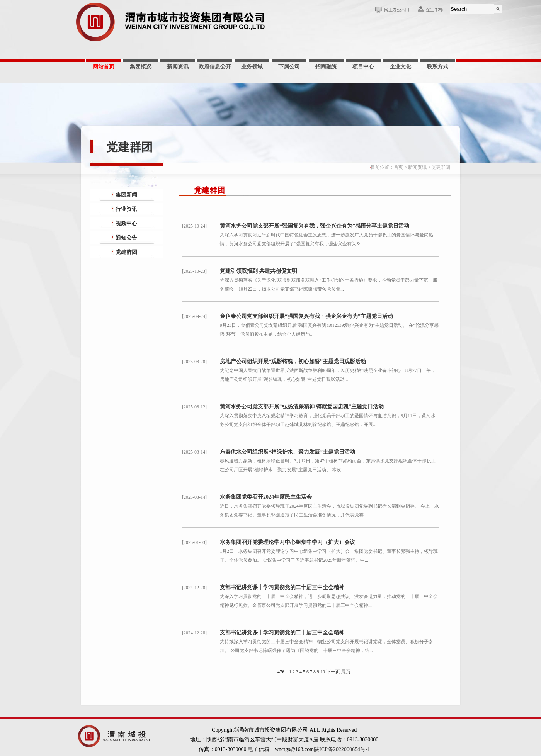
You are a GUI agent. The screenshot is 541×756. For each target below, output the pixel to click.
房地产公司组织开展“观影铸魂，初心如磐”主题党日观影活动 (293, 361)
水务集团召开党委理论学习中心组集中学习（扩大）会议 (288, 542)
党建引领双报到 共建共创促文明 (259, 271)
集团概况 (141, 67)
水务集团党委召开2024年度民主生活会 (266, 497)
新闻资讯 (178, 67)
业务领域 (252, 67)
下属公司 (289, 67)
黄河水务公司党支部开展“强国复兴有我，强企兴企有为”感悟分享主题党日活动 (315, 226)
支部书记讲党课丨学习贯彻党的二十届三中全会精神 (282, 587)
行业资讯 (126, 209)
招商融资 (326, 67)
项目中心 (363, 67)
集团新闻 (126, 195)
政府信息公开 (215, 67)
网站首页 (104, 67)
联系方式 (437, 67)
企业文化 (400, 67)
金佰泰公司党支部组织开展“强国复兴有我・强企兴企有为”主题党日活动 (306, 316)
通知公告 (126, 238)
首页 (398, 167)
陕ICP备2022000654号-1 (342, 749)
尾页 (346, 672)
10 (323, 672)
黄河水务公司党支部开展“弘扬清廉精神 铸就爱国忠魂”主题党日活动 (302, 407)
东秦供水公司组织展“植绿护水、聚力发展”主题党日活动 (288, 452)
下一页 (333, 672)
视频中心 (126, 223)
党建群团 (441, 167)
